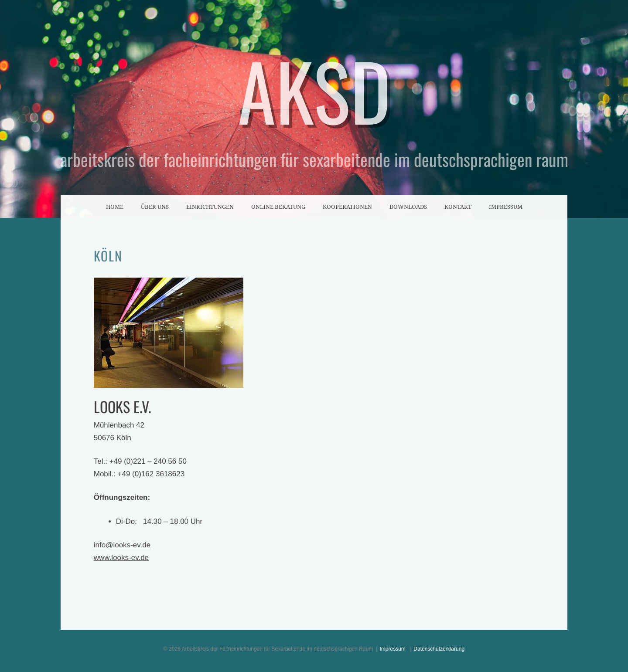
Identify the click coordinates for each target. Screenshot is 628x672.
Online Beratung (278, 207)
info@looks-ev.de (122, 545)
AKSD (314, 90)
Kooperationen (347, 207)
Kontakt (458, 207)
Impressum (506, 207)
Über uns (155, 207)
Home (115, 207)
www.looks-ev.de (121, 558)
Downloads (408, 207)
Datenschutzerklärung (439, 649)
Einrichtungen (210, 207)
